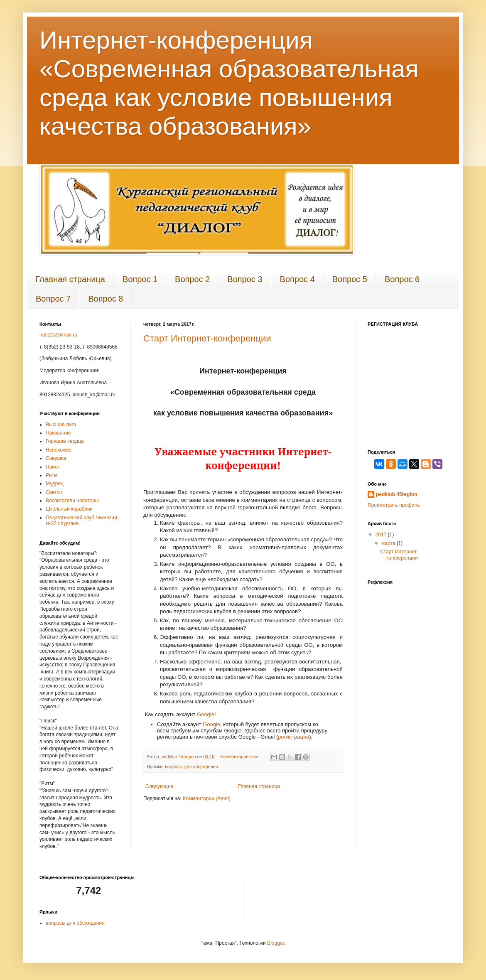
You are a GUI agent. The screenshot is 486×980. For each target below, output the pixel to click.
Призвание (58, 433)
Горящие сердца (65, 441)
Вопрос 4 (297, 279)
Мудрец (55, 484)
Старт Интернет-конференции (207, 338)
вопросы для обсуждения (191, 766)
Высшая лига (61, 425)
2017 (382, 535)
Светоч (54, 492)
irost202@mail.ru (58, 335)
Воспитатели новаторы (72, 501)
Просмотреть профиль (394, 505)
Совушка (56, 458)
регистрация (293, 737)
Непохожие (59, 450)
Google (206, 714)
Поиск (53, 467)
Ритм (52, 475)
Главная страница (70, 279)
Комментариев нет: (241, 756)
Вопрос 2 (192, 279)
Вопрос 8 (106, 299)
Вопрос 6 (402, 279)
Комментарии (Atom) (207, 798)
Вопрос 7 (53, 299)
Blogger (276, 943)
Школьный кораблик (69, 509)
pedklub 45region (396, 494)
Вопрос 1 (140, 279)
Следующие (159, 786)
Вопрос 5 (350, 279)
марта (389, 543)
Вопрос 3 (245, 279)
